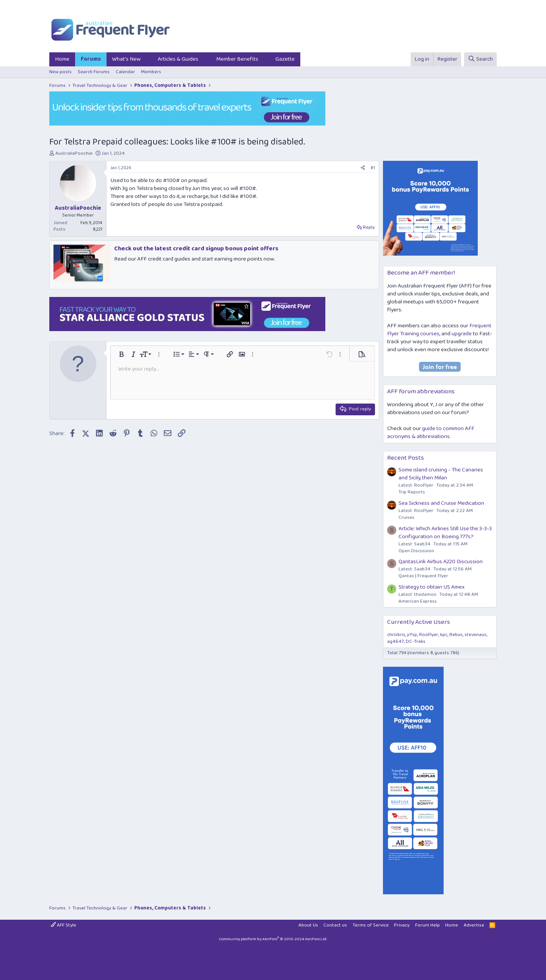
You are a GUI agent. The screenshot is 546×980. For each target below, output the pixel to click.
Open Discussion (416, 551)
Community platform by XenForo (273, 939)
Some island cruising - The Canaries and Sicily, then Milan (441, 474)
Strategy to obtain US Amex (431, 587)
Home (62, 59)
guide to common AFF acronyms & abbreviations (431, 433)
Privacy (402, 925)
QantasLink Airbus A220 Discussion (441, 562)
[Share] (363, 168)
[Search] (480, 59)
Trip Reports (412, 492)
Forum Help (428, 925)
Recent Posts (406, 458)
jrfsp (412, 635)
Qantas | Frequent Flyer (423, 576)
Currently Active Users (419, 622)
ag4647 (395, 642)
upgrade (462, 334)
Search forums (94, 72)
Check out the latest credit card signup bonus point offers (196, 249)
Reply (369, 227)
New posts (60, 72)
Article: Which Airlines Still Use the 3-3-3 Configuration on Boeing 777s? (445, 533)
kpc (444, 635)
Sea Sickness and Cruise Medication (441, 503)
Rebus (456, 635)
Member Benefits (237, 59)
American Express (418, 601)
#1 (373, 168)
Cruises (406, 517)
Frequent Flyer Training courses (439, 330)
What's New (126, 59)
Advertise (474, 925)
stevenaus (475, 635)
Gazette (285, 59)
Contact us (335, 925)
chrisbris (396, 635)
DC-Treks (416, 642)
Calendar (125, 72)
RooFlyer (429, 635)
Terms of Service (371, 925)
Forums (91, 59)
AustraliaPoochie (74, 153)
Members (151, 72)
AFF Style (64, 925)
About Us (308, 925)
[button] (147, 59)
